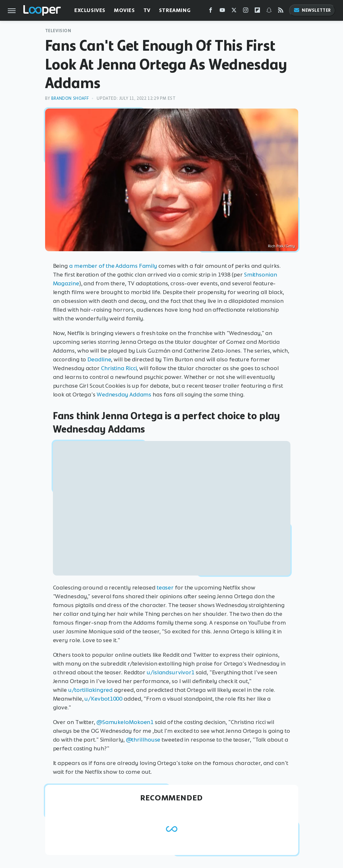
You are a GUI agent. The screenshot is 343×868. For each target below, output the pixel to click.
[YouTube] (222, 12)
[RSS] (281, 12)
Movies (124, 10)
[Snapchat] (269, 12)
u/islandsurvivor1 (171, 672)
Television (58, 31)
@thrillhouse (143, 740)
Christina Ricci (119, 368)
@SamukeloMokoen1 (125, 722)
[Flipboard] (257, 12)
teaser (165, 588)
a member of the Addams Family (113, 266)
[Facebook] (211, 12)
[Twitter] (234, 12)
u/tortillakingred (90, 690)
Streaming (175, 10)
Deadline (99, 359)
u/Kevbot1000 (103, 699)
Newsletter (312, 10)
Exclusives (90, 10)
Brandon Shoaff (70, 98)
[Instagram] (246, 12)
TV (147, 10)
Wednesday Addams (124, 395)
